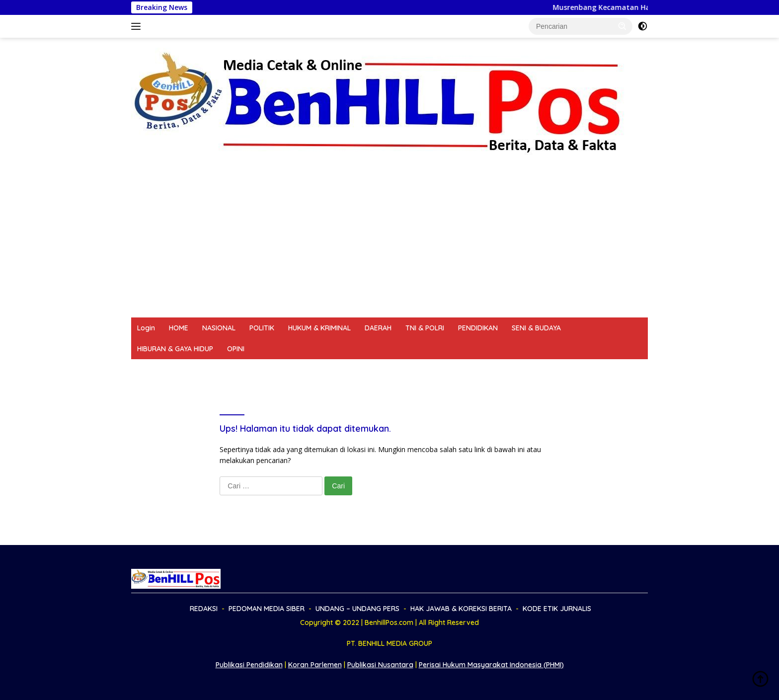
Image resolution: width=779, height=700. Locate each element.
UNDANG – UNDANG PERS (311, 370)
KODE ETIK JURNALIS (516, 370)
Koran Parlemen (315, 665)
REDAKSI (151, 370)
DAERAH (378, 328)
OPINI (236, 349)
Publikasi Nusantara (380, 665)
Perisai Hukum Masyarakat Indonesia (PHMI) (491, 665)
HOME (179, 328)
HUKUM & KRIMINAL (319, 328)
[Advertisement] (389, 243)
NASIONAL (219, 328)
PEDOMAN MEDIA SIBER (217, 370)
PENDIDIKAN (478, 328)
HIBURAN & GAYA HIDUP (175, 349)
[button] (623, 26)
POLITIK (262, 328)
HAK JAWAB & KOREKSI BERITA (417, 370)
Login (146, 328)
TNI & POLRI (425, 328)
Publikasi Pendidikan (249, 665)
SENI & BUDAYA (536, 328)
